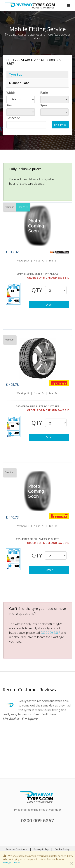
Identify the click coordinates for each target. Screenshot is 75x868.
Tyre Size (16, 75)
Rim (9, 105)
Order (49, 305)
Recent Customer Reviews (29, 689)
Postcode (13, 118)
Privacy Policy (41, 849)
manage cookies (11, 862)
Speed (45, 105)
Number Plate (19, 83)
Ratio (44, 93)
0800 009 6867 (50, 633)
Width (11, 93)
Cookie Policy (62, 849)
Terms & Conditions (17, 849)
